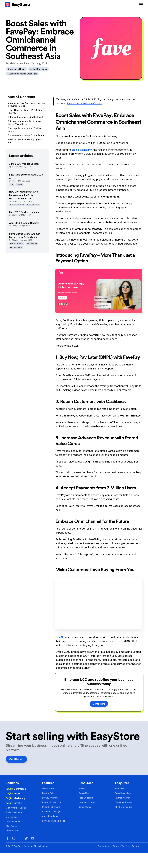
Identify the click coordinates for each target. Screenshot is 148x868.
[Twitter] (26, 838)
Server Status (85, 807)
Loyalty (14, 803)
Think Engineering (124, 807)
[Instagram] (14, 838)
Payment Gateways (51, 811)
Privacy (135, 846)
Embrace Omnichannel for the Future (26, 135)
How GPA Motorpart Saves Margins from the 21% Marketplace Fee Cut (23, 195)
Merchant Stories (33, 205)
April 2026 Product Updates (24, 223)
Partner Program (123, 798)
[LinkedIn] (20, 838)
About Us (119, 789)
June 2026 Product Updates (24, 164)
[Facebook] (7, 838)
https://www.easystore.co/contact (85, 103)
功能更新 (20, 185)
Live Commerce (13, 821)
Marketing (15, 798)
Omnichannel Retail (16, 69)
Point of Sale (48, 793)
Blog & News (84, 793)
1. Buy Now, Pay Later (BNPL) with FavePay (25, 111)
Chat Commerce (13, 826)
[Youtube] (33, 838)
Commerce (16, 789)
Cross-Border (12, 831)
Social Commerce (14, 812)
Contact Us (99, 704)
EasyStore (61, 637)
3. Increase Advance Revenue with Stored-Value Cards (25, 123)
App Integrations (50, 816)
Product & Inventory (51, 802)
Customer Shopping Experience (22, 74)
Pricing (82, 789)
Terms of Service (121, 846)
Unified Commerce (39, 69)
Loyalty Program (50, 798)
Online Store (48, 789)
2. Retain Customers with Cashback (25, 117)
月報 (12, 185)
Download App (54, 821)
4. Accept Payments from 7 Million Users (25, 130)
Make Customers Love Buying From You (25, 141)
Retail (13, 794)
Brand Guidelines (123, 793)
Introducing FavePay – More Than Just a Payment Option (27, 104)
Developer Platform (124, 802)
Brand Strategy (32, 244)
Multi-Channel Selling (16, 808)
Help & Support (86, 798)
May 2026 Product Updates (24, 212)
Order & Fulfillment (51, 807)
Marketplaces (12, 817)
